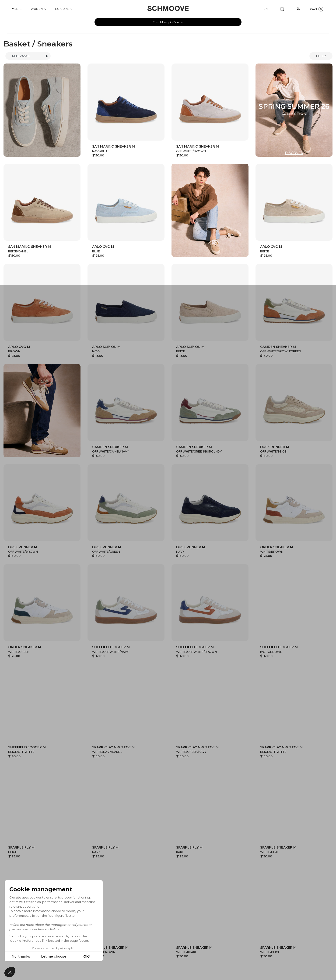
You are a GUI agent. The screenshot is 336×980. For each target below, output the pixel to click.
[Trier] (28, 56)
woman (181, 955)
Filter (321, 56)
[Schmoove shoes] (168, 8)
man (158, 955)
